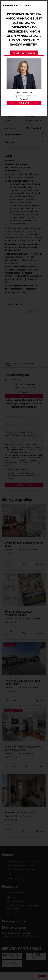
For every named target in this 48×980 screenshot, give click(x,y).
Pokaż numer (24, 103)
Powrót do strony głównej (24, 53)
